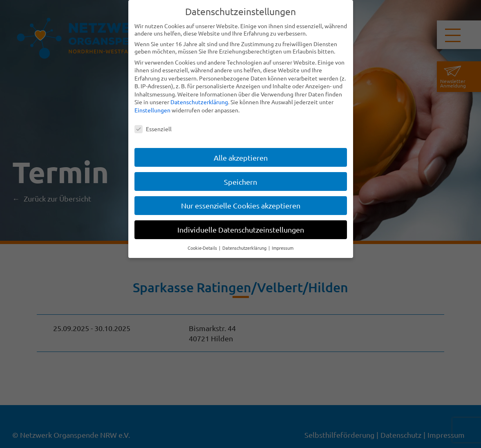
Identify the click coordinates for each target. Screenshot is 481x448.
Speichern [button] (240, 182)
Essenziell (153, 129)
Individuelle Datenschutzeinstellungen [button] (241, 230)
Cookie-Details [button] (203, 248)
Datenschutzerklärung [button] (245, 248)
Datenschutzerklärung (199, 102)
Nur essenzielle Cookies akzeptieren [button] (241, 205)
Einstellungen (152, 110)
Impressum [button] (283, 248)
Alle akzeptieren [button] (241, 158)
